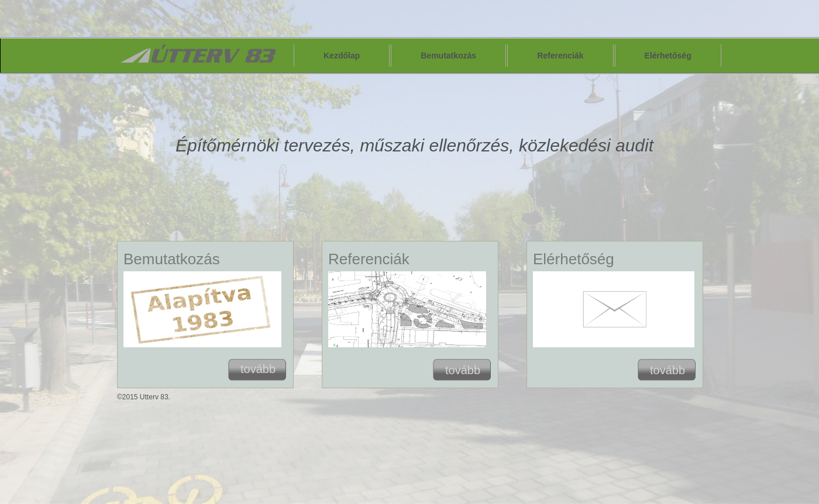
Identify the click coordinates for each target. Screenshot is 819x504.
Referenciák (560, 56)
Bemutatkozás (448, 56)
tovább (258, 369)
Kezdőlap (342, 56)
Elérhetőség (668, 56)
